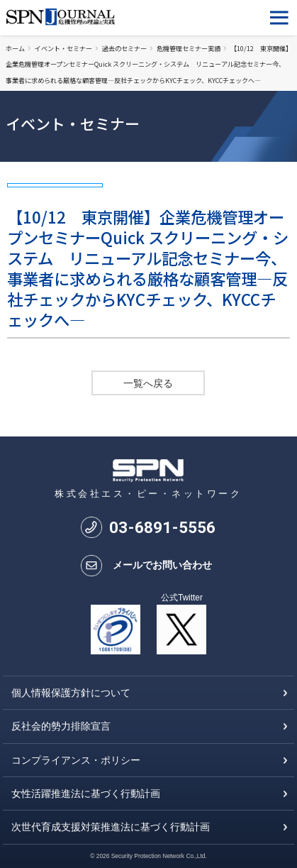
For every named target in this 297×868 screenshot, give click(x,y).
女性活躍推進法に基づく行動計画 (86, 793)
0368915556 (162, 527)
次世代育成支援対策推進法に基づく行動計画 (111, 827)
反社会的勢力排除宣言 (61, 726)
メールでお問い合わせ (162, 565)
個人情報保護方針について (71, 693)
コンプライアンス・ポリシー (76, 760)
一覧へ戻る (148, 383)
